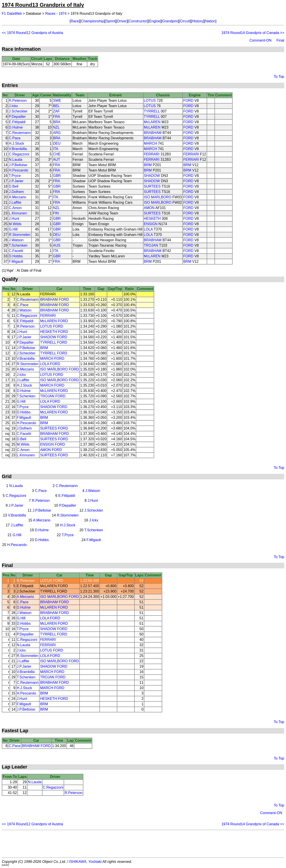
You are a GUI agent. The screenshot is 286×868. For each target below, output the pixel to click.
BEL (56, 106)
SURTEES (152, 186)
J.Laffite (15, 202)
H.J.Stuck (16, 143)
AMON (149, 208)
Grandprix (170, 21)
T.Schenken (18, 245)
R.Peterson (18, 101)
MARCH (150, 143)
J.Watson (16, 240)
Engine (155, 21)
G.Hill (13, 229)
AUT (57, 160)
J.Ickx (13, 106)
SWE (57, 101)
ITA (56, 149)
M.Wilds (15, 224)
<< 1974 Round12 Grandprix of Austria (32, 33)
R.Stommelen (20, 235)
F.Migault (16, 261)
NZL (56, 127)
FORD (188, 101)
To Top (279, 77)
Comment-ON (260, 40)
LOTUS (150, 101)
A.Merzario (17, 197)
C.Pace (15, 138)
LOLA (148, 229)
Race (75, 21)
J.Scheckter (18, 111)
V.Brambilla (18, 149)
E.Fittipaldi (17, 122)
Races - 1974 (56, 14)
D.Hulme (16, 127)
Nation (210, 21)
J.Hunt (14, 219)
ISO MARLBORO (158, 197)
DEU (57, 143)
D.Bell (14, 186)
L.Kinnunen (18, 213)
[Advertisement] (143, 844)
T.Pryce (15, 176)
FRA (57, 117)
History (198, 21)
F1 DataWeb (12, 14)
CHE (57, 154)
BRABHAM (153, 133)
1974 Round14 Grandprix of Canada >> (253, 33)
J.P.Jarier (16, 181)
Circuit (185, 21)
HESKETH (152, 219)
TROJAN (151, 245)
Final (280, 40)
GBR (57, 176)
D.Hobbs (16, 256)
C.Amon (15, 208)
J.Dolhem (16, 192)
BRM (148, 165)
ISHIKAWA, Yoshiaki (85, 862)
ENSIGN (151, 224)
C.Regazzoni (19, 154)
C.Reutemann (20, 133)
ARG (57, 133)
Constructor (138, 21)
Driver (122, 21)
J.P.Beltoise (18, 165)
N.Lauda (16, 160)
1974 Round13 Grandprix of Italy (43, 5)
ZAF (56, 111)
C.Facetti (16, 251)
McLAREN (152, 122)
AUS (57, 245)
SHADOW (152, 176)
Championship (92, 21)
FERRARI (152, 154)
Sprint (110, 21)
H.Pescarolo (18, 170)
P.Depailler (17, 117)
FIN (56, 213)
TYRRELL (152, 111)
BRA (57, 122)
